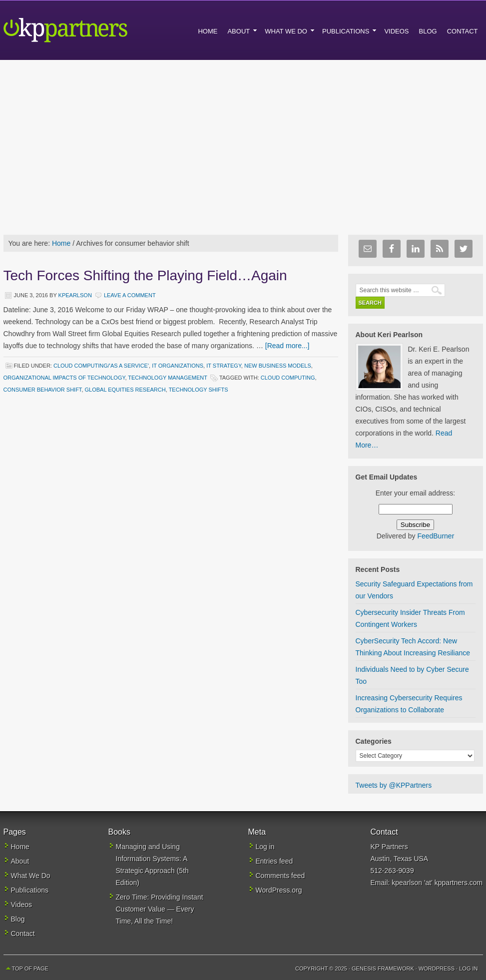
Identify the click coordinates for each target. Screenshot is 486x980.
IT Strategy (224, 366)
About (20, 861)
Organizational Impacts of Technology (64, 378)
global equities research (125, 390)
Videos (22, 905)
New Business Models (278, 366)
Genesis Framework (383, 969)
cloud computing (288, 378)
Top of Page (30, 969)
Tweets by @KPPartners (394, 785)
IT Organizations (178, 366)
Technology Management (168, 378)
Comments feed (280, 876)
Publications (30, 890)
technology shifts (199, 390)
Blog (18, 919)
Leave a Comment (130, 295)
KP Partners (88, 30)
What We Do (31, 876)
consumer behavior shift (43, 390)
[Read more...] (287, 346)
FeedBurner (436, 536)
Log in (265, 847)
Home (20, 847)
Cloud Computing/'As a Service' (101, 366)
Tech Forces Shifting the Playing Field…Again (145, 275)
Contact (23, 934)
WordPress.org (279, 890)
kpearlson (75, 295)
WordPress (437, 969)
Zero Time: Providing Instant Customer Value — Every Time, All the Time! (160, 909)
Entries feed (274, 861)
